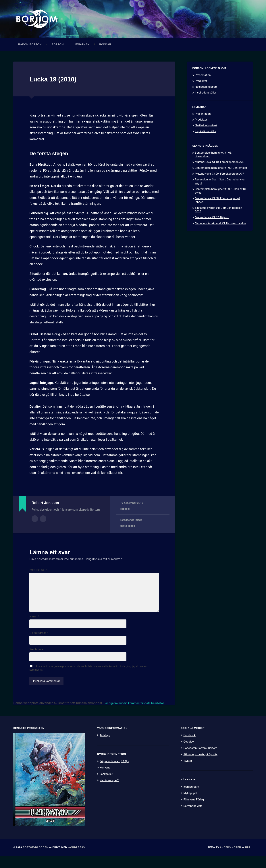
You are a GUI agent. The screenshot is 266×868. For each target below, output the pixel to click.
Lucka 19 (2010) (57, 82)
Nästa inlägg (128, 529)
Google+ (189, 753)
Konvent (105, 779)
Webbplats (36, 661)
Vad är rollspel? (110, 792)
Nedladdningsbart (206, 89)
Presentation (203, 78)
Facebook (190, 747)
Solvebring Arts (194, 817)
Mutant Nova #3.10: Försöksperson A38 (219, 165)
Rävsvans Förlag (195, 810)
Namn (34, 626)
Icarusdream (192, 798)
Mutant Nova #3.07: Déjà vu (212, 220)
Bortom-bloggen (36, 859)
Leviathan (82, 47)
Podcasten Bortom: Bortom (202, 760)
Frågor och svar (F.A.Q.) (116, 773)
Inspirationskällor (206, 95)
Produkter (201, 84)
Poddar (105, 47)
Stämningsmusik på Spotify (202, 766)
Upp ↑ (249, 859)
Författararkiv (35, 521)
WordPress (76, 859)
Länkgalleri (107, 785)
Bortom (58, 47)
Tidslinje (105, 747)
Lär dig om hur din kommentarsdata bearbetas (138, 715)
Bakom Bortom (30, 47)
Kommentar (38, 573)
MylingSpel (191, 804)
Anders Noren (230, 859)
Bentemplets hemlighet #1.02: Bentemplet (221, 171)
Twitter (188, 772)
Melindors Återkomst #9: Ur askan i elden (220, 226)
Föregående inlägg (131, 523)
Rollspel (125, 512)
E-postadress (39, 643)
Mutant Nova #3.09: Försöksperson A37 (219, 176)
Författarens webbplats (43, 521)
